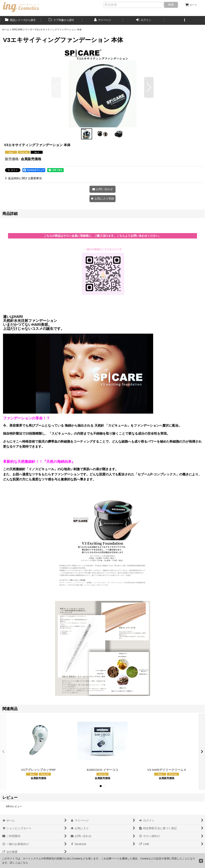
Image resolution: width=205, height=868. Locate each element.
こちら (24, 863)
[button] (184, 20)
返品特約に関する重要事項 (23, 178)
